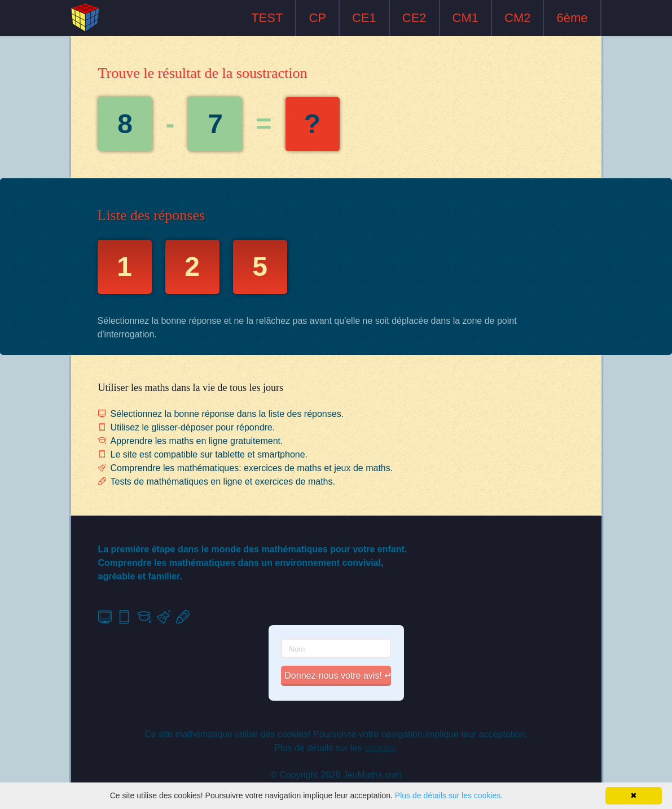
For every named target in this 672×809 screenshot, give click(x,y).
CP (317, 18)
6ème (572, 18)
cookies (380, 748)
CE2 (414, 18)
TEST (267, 18)
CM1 (465, 18)
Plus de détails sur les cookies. (449, 795)
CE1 (364, 18)
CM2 (517, 18)
